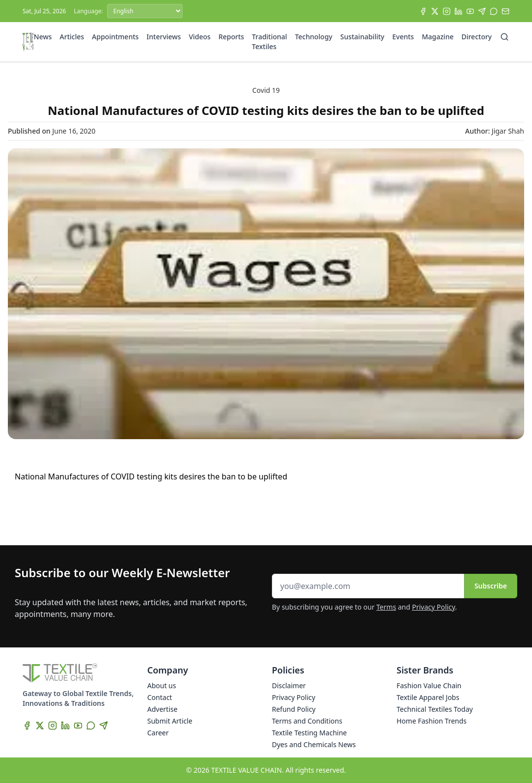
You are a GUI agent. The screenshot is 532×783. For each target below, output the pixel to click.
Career (158, 733)
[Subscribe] (505, 11)
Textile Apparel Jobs (428, 697)
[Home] (28, 42)
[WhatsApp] (494, 11)
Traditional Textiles (269, 42)
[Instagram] (447, 11)
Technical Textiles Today (435, 709)
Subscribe (491, 586)
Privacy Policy (434, 607)
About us (162, 685)
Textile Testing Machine (309, 733)
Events (403, 37)
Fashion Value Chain (429, 685)
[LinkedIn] (458, 11)
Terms (386, 607)
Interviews (164, 37)
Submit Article (170, 721)
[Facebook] (423, 11)
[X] (435, 11)
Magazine (438, 37)
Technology (314, 37)
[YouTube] (470, 11)
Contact (160, 697)
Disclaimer (289, 685)
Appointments (115, 37)
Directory (477, 37)
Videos (200, 37)
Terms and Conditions (307, 721)
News (43, 37)
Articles (72, 37)
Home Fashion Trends (432, 721)
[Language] (145, 11)
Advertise (162, 709)
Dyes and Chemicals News (314, 744)
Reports (231, 37)
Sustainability (362, 37)
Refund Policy (294, 709)
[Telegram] (482, 11)
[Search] (505, 37)
